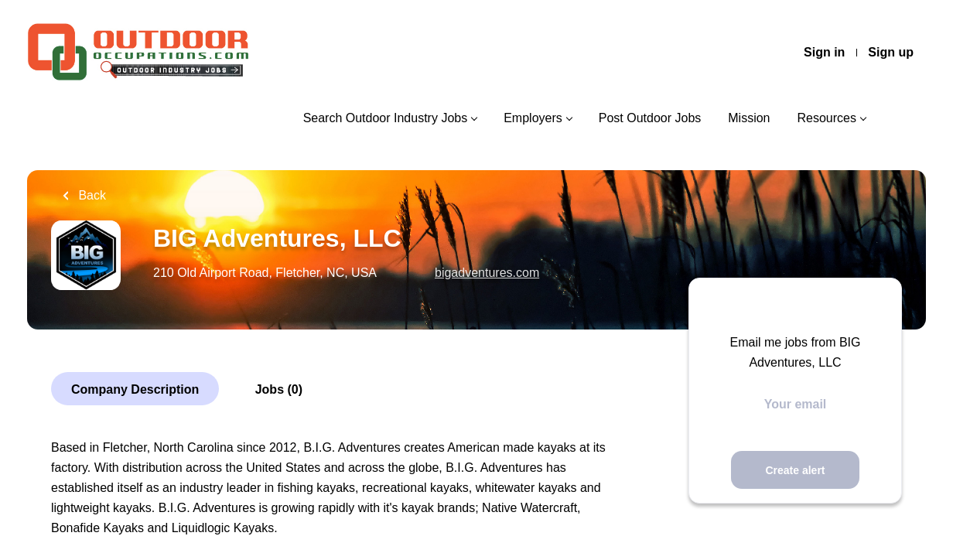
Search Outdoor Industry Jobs (386, 118)
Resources (827, 118)
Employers (533, 118)
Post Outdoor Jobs (650, 118)
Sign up (891, 52)
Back (91, 195)
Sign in (824, 52)
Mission (749, 118)
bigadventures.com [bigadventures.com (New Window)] (487, 273)
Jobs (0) (279, 389)
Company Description (135, 389)
